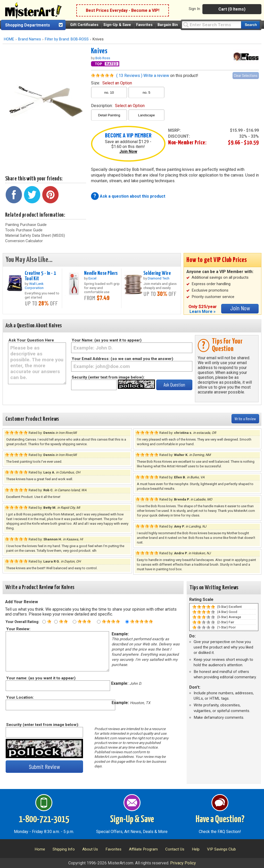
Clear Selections (246, 75)
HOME (9, 39)
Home (40, 849)
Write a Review (245, 419)
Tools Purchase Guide (24, 230)
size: (112, 83)
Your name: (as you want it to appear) (41, 678)
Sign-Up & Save (117, 25)
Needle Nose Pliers (101, 273)
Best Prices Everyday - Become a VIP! (123, 10)
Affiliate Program (143, 849)
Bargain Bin (168, 25)
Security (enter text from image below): (108, 377)
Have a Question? (220, 820)
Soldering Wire (157, 273)
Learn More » (203, 312)
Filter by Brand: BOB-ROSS (67, 39)
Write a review (156, 76)
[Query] (211, 25)
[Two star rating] (56, 622)
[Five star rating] (127, 622)
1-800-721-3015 (44, 820)
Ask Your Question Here (31, 340)
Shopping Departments (28, 25)
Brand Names (30, 39)
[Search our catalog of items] (250, 25)
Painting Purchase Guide (26, 225)
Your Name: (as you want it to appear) (107, 340)
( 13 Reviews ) (129, 76)
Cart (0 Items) (232, 9)
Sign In (194, 9)
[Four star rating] (99, 622)
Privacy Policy (183, 863)
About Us (90, 849)
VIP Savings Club (221, 849)
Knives (99, 51)
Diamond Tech (159, 278)
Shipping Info (64, 849)
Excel (92, 278)
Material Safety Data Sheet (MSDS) (35, 235)
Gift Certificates (84, 25)
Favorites (144, 25)
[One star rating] (44, 622)
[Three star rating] (75, 622)
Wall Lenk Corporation (34, 286)
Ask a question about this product (133, 196)
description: (118, 106)
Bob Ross (103, 58)
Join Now (128, 151)
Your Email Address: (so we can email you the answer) (122, 359)
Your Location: (20, 697)
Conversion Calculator (24, 241)
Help (196, 849)
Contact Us (175, 849)
